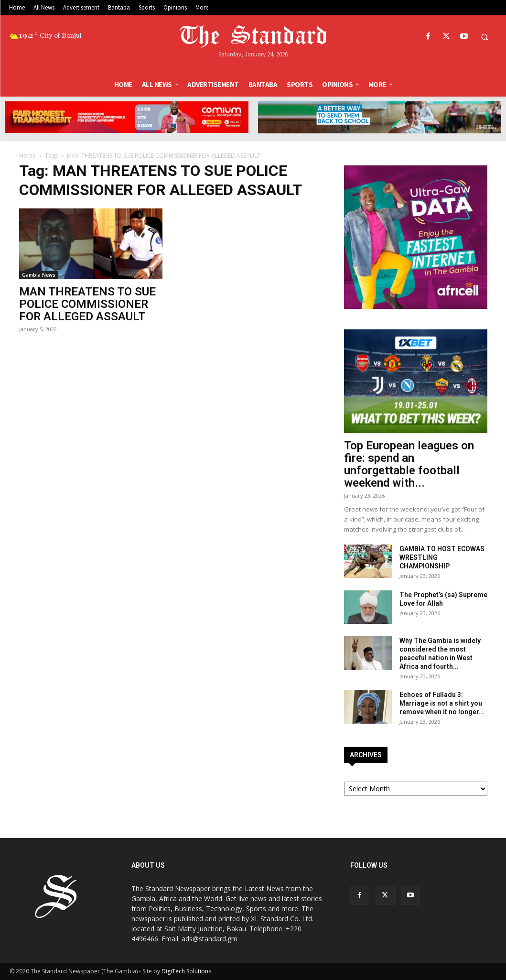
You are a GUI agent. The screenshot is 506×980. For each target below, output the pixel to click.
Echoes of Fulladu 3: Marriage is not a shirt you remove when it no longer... (442, 703)
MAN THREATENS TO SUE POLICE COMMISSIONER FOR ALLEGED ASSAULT (87, 304)
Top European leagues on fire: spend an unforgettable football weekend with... (409, 464)
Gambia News (39, 275)
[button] (484, 37)
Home (27, 156)
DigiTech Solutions (186, 971)
